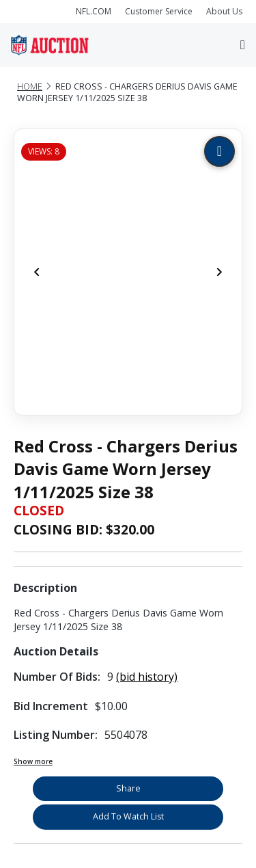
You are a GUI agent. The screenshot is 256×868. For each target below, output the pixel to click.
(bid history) (147, 677)
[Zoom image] (219, 151)
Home (30, 86)
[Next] (219, 272)
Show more (33, 761)
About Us (224, 11)
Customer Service (159, 11)
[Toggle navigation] (243, 45)
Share (128, 788)
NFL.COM (94, 11)
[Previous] (37, 272)
